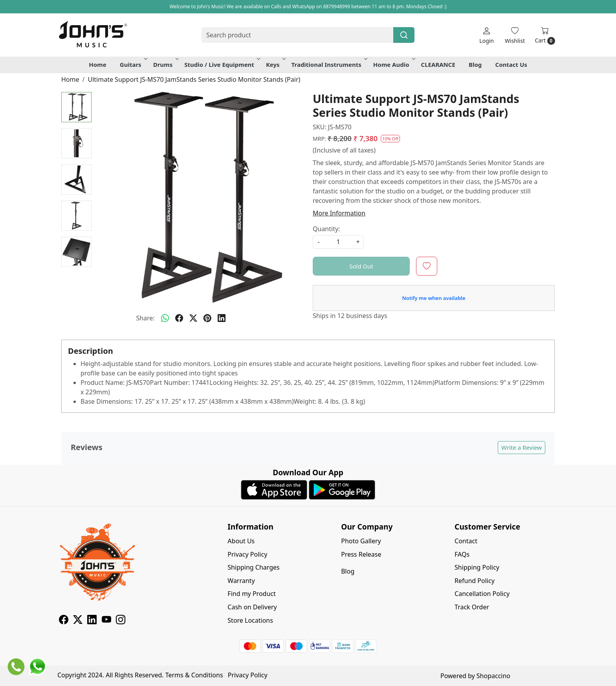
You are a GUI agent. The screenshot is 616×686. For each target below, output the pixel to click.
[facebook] (179, 318)
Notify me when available (434, 298)
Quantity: (326, 229)
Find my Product (251, 594)
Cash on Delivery (252, 607)
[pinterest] (207, 318)
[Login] (487, 35)
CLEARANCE (438, 64)
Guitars (133, 64)
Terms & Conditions (194, 675)
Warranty (241, 581)
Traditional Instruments (329, 64)
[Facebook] (64, 621)
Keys (275, 64)
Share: (145, 318)
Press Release (361, 554)
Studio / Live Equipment (222, 64)
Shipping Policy (477, 567)
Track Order (472, 607)
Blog (475, 64)
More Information (339, 213)
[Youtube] (106, 621)
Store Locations (250, 620)
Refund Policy (475, 581)
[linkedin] (222, 318)
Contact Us (511, 64)
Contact (466, 541)
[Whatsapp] (165, 318)
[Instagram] (121, 621)
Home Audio (394, 64)
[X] (78, 621)
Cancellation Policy (482, 594)
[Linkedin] (92, 621)
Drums (165, 64)
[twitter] (193, 318)
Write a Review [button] (522, 447)
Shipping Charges (253, 567)
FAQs (462, 554)
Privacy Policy (247, 554)
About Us (241, 541)
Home (97, 64)
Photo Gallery (361, 541)
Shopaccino (493, 676)
